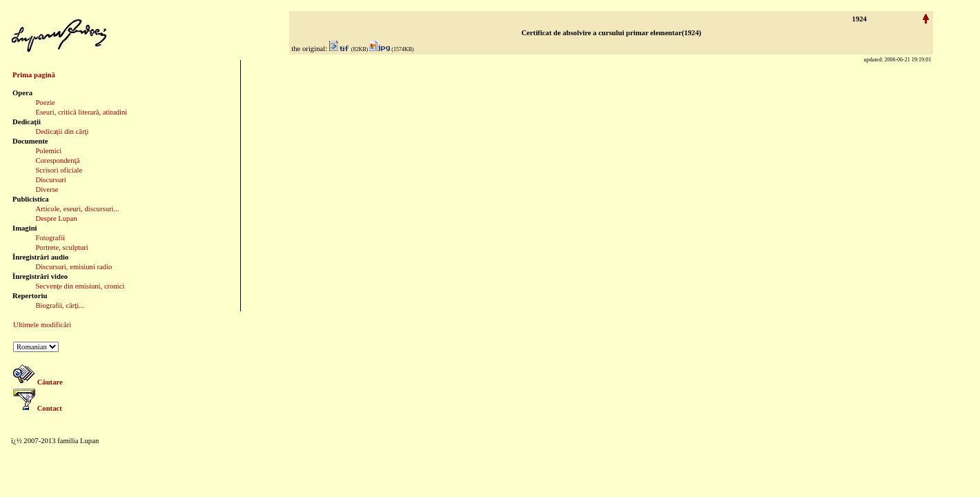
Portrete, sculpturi (61, 247)
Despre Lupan (56, 218)
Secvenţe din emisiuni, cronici (80, 286)
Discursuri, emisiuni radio (73, 267)
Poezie (45, 103)
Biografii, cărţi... (60, 305)
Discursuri (50, 180)
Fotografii (50, 238)
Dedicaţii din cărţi (62, 131)
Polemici (48, 151)
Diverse (47, 189)
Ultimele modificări (42, 325)
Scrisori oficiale (59, 170)
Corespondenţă (57, 160)
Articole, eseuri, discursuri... (77, 209)
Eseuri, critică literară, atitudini (81, 112)
